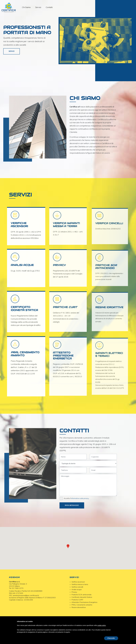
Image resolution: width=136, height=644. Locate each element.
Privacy (74, 602)
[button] (68, 556)
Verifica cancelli (77, 597)
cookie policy (102, 625)
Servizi (40, 8)
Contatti (51, 8)
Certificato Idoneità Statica (82, 607)
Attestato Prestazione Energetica (84, 612)
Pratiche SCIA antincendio (81, 605)
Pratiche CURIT (77, 610)
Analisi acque (77, 599)
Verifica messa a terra (80, 594)
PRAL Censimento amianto (82, 615)
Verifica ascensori (78, 592)
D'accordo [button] (111, 638)
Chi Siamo (28, 8)
